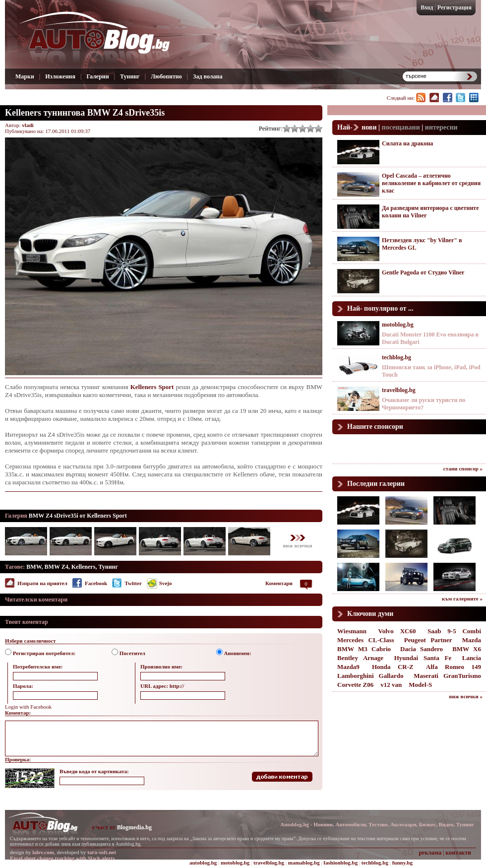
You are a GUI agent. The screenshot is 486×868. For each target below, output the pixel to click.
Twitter (133, 583)
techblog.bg (396, 357)
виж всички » (466, 696)
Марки (25, 76)
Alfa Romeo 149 (454, 667)
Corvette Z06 (355, 685)
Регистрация (455, 7)
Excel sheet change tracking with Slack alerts (62, 858)
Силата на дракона (407, 143)
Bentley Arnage (360, 658)
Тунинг (130, 76)
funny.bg (402, 863)
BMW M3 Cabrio (364, 649)
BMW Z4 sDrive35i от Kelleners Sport (78, 516)
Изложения (60, 76)
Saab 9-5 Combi (454, 631)
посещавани (401, 127)
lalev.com (43, 852)
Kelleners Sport (152, 387)
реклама (430, 853)
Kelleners (84, 567)
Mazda (472, 640)
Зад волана (208, 76)
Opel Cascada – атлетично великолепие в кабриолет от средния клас (431, 183)
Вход (427, 7)
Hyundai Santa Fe (423, 658)
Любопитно (166, 76)
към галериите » (462, 599)
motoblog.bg (398, 325)
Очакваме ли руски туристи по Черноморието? (424, 404)
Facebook (96, 583)
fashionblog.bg (340, 863)
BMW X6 (467, 649)
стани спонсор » (463, 468)
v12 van (391, 685)
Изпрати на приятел (42, 583)
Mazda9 (348, 667)
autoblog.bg (203, 863)
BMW (34, 567)
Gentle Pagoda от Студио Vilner (423, 272)
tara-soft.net (102, 852)
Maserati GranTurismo (447, 676)
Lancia (472, 658)
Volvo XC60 (397, 631)
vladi (28, 125)
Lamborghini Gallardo (370, 676)
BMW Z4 (57, 567)
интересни (441, 127)
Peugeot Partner (428, 640)
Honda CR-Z (393, 667)
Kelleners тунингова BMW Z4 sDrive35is (85, 113)
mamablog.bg (304, 863)
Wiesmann (352, 631)
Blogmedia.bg (134, 827)
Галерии (97, 76)
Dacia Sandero (422, 649)
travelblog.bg (399, 390)
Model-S (420, 685)
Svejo (166, 583)
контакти (458, 853)
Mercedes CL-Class (366, 640)
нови (369, 127)
